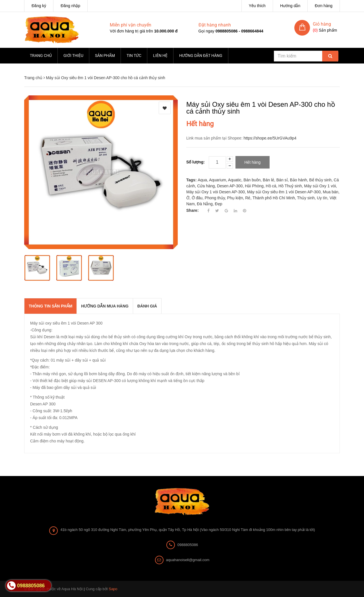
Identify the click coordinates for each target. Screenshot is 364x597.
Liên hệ (160, 56)
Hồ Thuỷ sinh (290, 186)
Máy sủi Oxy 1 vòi (320, 186)
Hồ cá (271, 186)
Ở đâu (197, 198)
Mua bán (330, 192)
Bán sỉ (282, 180)
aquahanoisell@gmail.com (188, 560)
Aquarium (218, 180)
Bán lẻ (268, 180)
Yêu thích (257, 6)
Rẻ (248, 198)
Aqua (202, 180)
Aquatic (235, 180)
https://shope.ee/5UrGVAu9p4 (270, 138)
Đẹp (219, 204)
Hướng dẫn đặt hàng (201, 56)
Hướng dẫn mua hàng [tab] (105, 306)
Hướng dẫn (290, 6)
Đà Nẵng (205, 204)
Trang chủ (41, 56)
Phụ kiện (235, 198)
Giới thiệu (73, 56)
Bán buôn (252, 180)
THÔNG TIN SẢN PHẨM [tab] (50, 306)
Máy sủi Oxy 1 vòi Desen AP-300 (216, 192)
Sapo (113, 589)
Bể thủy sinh (320, 180)
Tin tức (134, 56)
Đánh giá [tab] (147, 306)
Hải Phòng (254, 186)
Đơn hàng (324, 6)
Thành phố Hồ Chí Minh (274, 198)
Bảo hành (298, 180)
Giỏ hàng (322, 24)
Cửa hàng (206, 186)
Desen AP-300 (230, 186)
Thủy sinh (306, 198)
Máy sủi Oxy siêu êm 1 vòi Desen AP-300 (284, 192)
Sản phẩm (105, 56)
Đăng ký (39, 6)
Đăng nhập (70, 6)
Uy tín (322, 198)
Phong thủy (215, 198)
